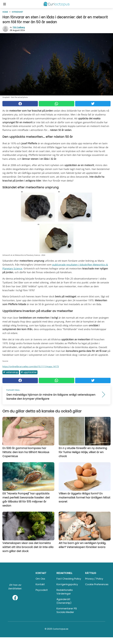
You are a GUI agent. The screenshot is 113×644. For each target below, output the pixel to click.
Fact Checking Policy (69, 579)
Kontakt (40, 584)
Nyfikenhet (17, 12)
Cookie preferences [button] (97, 584)
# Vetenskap (11, 372)
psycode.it (42, 590)
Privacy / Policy (94, 579)
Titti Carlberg (19, 27)
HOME (5, 12)
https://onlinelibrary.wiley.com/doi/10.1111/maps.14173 (31, 367)
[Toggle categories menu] (5, 4)
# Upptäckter (29, 372)
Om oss (40, 579)
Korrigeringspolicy (67, 584)
